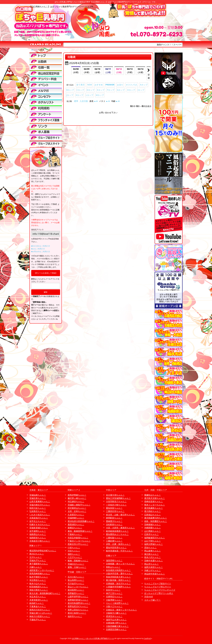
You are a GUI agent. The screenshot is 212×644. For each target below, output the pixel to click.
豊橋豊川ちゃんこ (114, 521)
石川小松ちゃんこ (76, 577)
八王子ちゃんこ (75, 557)
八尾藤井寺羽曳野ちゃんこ (118, 587)
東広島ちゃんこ (151, 554)
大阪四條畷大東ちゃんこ (117, 626)
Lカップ (89, 95)
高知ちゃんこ (150, 547)
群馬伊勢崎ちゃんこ (77, 495)
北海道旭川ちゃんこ (39, 518)
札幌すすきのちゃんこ (40, 524)
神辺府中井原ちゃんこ (155, 574)
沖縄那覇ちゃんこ (153, 528)
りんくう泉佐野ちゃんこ (117, 603)
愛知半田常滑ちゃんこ (116, 547)
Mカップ (100, 95)
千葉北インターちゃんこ (79, 541)
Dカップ (91, 90)
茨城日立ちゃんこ (76, 564)
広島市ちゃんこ (151, 534)
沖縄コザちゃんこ (153, 570)
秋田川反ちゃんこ (38, 508)
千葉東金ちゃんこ (38, 606)
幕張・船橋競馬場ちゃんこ (80, 531)
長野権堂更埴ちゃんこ (78, 600)
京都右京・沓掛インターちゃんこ (121, 610)
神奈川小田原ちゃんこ (40, 616)
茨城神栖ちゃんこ (76, 518)
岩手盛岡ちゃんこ (38, 531)
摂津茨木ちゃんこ (114, 616)
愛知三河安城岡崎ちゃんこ (118, 498)
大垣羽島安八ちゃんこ (116, 501)
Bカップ (70, 90)
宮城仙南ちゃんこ (38, 495)
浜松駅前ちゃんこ (114, 524)
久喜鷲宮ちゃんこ (76, 515)
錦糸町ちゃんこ (37, 603)
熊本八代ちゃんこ (153, 557)
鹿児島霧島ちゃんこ (154, 508)
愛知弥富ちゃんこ (114, 508)
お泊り (120, 85)
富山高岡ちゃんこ (76, 580)
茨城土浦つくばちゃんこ (41, 613)
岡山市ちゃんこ (151, 564)
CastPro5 (147, 638)
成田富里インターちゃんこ (42, 570)
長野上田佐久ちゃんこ (78, 610)
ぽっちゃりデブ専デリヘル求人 (159, 593)
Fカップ (111, 90)
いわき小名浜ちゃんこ (40, 515)
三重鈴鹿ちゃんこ (114, 541)
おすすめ (99, 85)
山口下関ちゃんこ (153, 541)
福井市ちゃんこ (75, 616)
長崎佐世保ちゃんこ (154, 501)
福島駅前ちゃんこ (38, 538)
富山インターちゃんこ (78, 587)
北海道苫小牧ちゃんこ (40, 541)
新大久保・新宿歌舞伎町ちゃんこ (45, 593)
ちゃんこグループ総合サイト (158, 583)
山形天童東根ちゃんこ (40, 501)
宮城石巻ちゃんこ (38, 498)
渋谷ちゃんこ (74, 551)
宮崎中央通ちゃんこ (154, 561)
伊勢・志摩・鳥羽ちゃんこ (118, 544)
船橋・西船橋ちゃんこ (78, 561)
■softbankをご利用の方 (41, 252)
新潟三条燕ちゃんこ (77, 613)
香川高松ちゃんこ (153, 511)
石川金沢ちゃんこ (76, 583)
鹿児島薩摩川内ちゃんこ (156, 518)
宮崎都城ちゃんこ (153, 524)
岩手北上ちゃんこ (38, 521)
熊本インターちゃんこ (155, 505)
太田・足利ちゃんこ (77, 511)
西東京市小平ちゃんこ (78, 544)
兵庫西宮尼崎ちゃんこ (116, 629)
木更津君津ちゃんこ (39, 600)
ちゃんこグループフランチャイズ (160, 590)
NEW (90, 85)
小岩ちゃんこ (74, 547)
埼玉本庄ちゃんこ (38, 597)
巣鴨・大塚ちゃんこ (77, 567)
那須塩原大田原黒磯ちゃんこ (81, 521)
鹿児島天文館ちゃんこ (155, 498)
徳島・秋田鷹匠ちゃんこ (156, 521)
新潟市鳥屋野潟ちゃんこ (79, 603)
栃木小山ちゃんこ (38, 583)
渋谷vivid (149, 597)
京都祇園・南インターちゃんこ (120, 564)
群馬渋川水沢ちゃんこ (40, 610)
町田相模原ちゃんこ (39, 587)
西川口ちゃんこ (37, 554)
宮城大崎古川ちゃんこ (40, 505)
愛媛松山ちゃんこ (153, 495)
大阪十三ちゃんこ (114, 606)
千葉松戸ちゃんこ (38, 620)
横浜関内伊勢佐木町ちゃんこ (43, 551)
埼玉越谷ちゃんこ (76, 501)
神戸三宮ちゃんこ (114, 593)
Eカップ (101, 90)
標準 (76, 101)
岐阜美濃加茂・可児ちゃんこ (119, 551)
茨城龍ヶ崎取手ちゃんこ (79, 505)
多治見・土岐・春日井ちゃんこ (120, 515)
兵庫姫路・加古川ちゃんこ (118, 583)
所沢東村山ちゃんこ (77, 508)
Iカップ (141, 90)
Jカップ (70, 95)
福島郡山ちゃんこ (38, 534)
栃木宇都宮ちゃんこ (39, 577)
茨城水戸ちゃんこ (38, 560)
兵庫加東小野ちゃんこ (116, 623)
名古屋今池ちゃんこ (115, 495)
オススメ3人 (132, 85)
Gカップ (121, 90)
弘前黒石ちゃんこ (38, 511)
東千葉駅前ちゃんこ (39, 564)
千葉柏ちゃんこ (75, 534)
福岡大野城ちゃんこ (154, 544)
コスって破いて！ (153, 600)
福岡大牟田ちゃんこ (154, 567)
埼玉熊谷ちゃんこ (38, 580)
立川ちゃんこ (36, 557)
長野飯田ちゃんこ (76, 593)
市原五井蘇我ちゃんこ (78, 538)
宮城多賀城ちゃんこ (39, 528)
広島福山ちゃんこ (153, 515)
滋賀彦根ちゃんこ (114, 560)
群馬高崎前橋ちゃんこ (40, 573)
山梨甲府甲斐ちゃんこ (78, 597)
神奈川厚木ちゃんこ (39, 590)
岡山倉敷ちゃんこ (153, 551)
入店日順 (84, 101)
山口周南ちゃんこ (153, 531)
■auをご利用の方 (38, 249)
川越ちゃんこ (36, 567)
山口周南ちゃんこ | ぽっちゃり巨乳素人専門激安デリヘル (93, 638)
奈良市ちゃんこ (113, 590)
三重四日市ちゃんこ (115, 511)
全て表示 (81, 85)
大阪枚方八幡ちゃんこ (116, 613)
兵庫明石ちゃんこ (114, 597)
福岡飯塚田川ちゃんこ (155, 538)
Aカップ (144, 85)
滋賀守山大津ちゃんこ (116, 620)
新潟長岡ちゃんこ (76, 590)
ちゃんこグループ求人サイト (158, 587)
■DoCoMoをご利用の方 (41, 246)
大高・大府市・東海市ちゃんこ (120, 528)
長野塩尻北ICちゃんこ (78, 606)
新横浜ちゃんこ (75, 528)
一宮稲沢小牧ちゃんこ (116, 505)
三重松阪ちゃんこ (114, 538)
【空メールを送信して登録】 (46, 273)
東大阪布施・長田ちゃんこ (118, 580)
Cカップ (80, 90)
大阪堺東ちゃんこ (114, 600)
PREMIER (110, 85)
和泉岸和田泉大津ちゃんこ (118, 577)
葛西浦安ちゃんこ (76, 524)
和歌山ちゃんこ (113, 567)
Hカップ (131, 90)
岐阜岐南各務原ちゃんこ (117, 531)
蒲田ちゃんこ (74, 554)
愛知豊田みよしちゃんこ (117, 534)
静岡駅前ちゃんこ (114, 518)
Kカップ (80, 95)
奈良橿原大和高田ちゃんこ (118, 570)
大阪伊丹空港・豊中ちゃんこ (119, 573)
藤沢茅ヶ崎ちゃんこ (77, 498)
